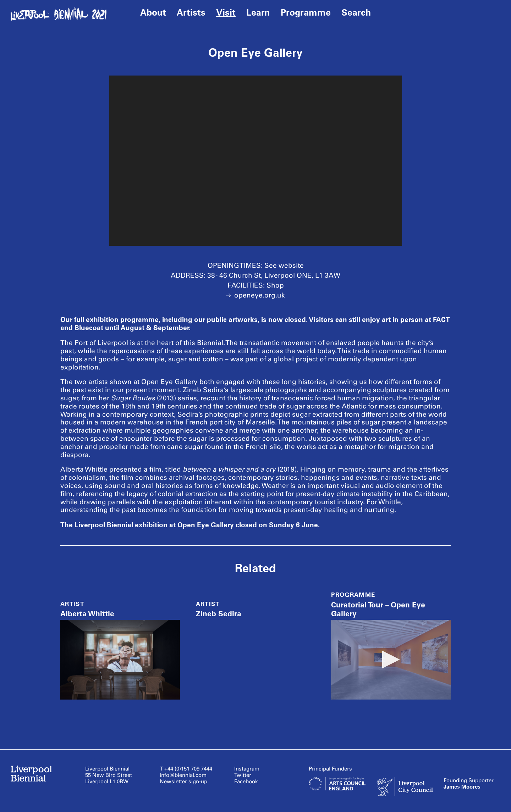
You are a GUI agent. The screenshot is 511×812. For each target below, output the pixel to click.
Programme (306, 12)
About (153, 12)
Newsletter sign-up (183, 782)
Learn (258, 12)
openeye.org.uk (255, 295)
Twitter (243, 775)
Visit (226, 12)
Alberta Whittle (87, 614)
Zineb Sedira (219, 614)
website (291, 265)
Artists (191, 12)
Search (356, 12)
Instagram (247, 769)
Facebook (246, 782)
